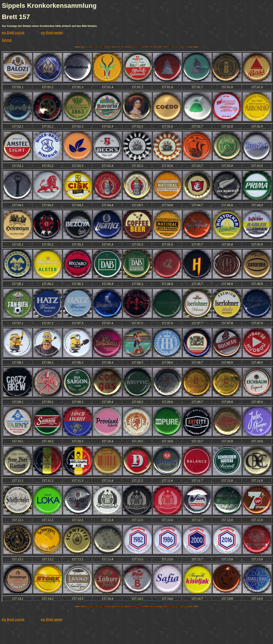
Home (7, 40)
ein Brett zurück (13, 33)
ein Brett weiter (52, 33)
